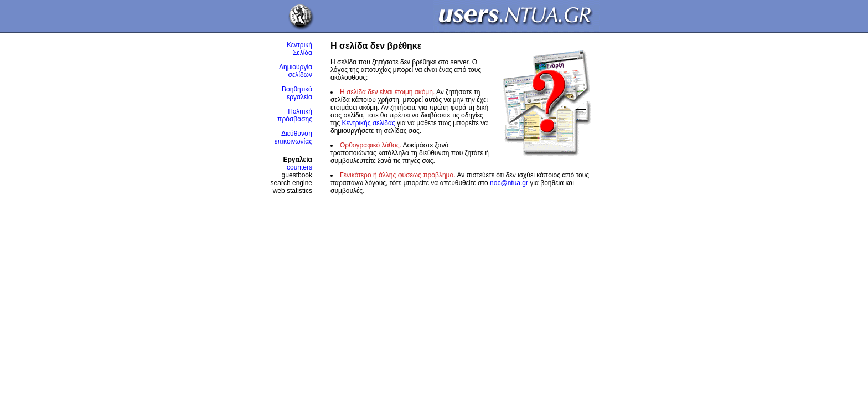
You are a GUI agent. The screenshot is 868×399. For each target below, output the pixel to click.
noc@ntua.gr (509, 183)
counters (299, 167)
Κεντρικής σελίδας (369, 123)
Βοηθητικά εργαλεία (297, 93)
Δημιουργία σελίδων (296, 71)
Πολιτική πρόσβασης (295, 115)
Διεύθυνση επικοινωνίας (293, 137)
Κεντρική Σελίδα (299, 49)
